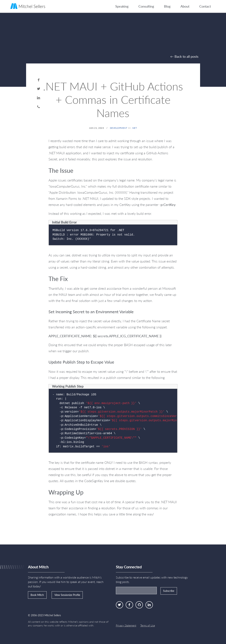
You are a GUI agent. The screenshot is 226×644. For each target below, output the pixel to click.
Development (119, 128)
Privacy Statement (126, 625)
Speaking (122, 6)
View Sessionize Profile (67, 595)
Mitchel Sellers (28, 6)
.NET (134, 128)
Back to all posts (186, 56)
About (185, 6)
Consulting (146, 6)
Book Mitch (37, 595)
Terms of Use (148, 625)
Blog (167, 6)
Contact (205, 6)
